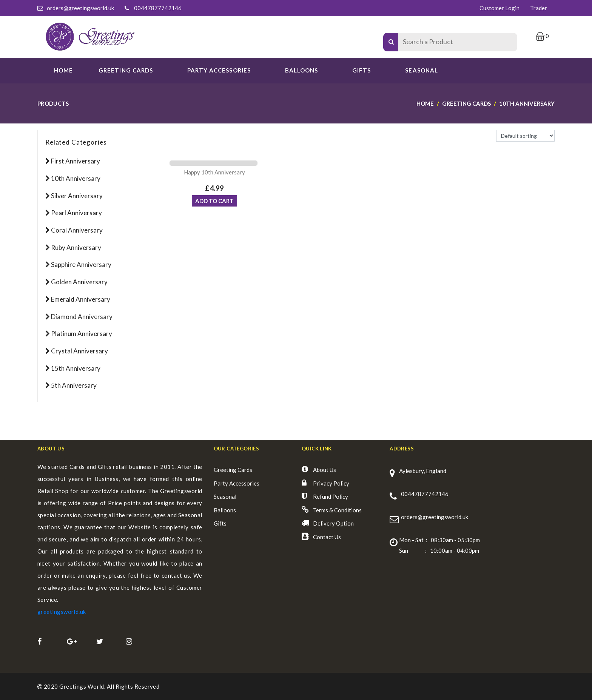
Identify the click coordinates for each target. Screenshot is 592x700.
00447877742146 (158, 8)
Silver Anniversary (77, 196)
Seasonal (225, 496)
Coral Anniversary (77, 230)
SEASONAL (421, 70)
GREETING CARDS (126, 70)
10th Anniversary (76, 178)
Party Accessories (237, 483)
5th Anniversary (74, 385)
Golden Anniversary (79, 282)
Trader (539, 8)
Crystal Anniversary (79, 351)
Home (63, 70)
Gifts (362, 70)
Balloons (301, 70)
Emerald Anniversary (81, 299)
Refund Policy (331, 496)
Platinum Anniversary (82, 334)
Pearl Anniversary (76, 213)
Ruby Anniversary (76, 247)
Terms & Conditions (337, 510)
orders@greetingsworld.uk (80, 8)
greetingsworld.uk (62, 612)
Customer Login (499, 8)
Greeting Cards (233, 470)
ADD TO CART (214, 201)
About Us (325, 470)
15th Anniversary (76, 368)
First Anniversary (76, 161)
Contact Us (327, 537)
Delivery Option (333, 523)
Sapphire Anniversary (81, 264)
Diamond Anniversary (82, 317)
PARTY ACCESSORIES (219, 70)
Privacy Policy (331, 483)
